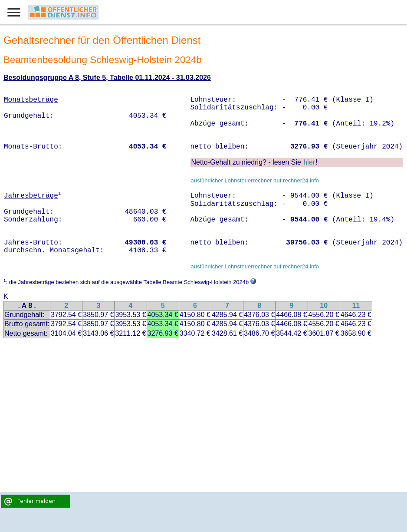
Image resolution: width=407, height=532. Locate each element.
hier (309, 162)
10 (324, 306)
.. (19, 306)
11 (356, 306)
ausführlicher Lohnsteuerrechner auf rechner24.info (255, 180)
